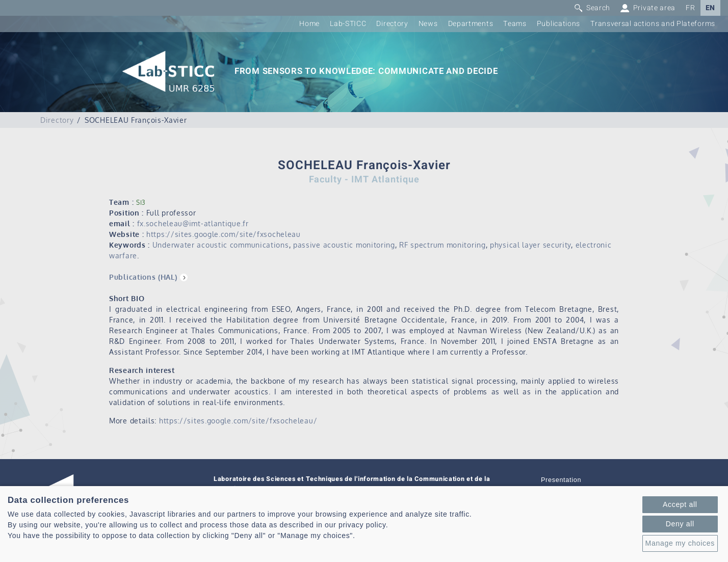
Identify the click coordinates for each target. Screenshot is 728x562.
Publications (558, 24)
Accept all (680, 504)
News (428, 24)
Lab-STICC (348, 24)
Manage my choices (680, 543)
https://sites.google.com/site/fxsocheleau (224, 234)
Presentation (561, 480)
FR (690, 8)
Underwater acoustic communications (221, 245)
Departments (471, 24)
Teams (515, 24)
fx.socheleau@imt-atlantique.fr (193, 223)
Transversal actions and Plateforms (653, 24)
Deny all (680, 524)
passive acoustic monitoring (344, 245)
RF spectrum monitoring (442, 245)
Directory (392, 24)
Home (309, 24)
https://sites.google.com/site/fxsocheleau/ (238, 421)
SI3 (141, 203)
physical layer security (530, 245)
